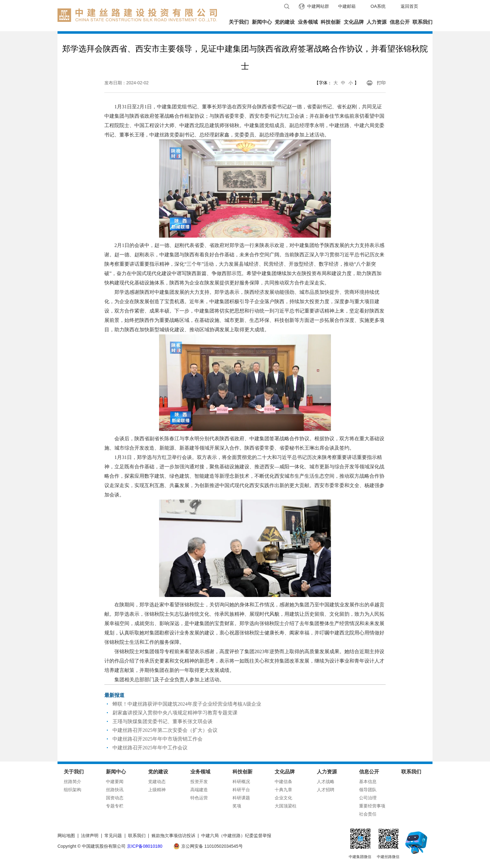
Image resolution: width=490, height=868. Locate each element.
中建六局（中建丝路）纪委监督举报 (236, 836)
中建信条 (283, 782)
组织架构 (72, 790)
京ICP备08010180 (145, 846)
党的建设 (285, 22)
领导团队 (368, 790)
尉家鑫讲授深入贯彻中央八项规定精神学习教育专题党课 (175, 713)
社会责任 (368, 814)
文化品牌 (354, 22)
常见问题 (113, 836)
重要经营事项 (372, 806)
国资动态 (115, 798)
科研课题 (241, 798)
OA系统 (378, 6)
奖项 (237, 806)
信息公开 (400, 22)
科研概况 (241, 782)
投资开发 (199, 782)
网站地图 (66, 836)
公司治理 (368, 798)
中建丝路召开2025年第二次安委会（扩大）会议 (165, 730)
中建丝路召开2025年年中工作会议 (150, 748)
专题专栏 (115, 806)
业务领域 (308, 22)
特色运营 (199, 798)
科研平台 (241, 790)
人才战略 (326, 782)
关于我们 (239, 22)
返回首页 (409, 6)
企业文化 (283, 798)
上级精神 (157, 790)
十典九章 (283, 790)
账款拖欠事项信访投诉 (173, 836)
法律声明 (90, 836)
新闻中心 (262, 22)
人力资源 (377, 22)
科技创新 (331, 22)
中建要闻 (115, 782)
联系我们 (422, 22)
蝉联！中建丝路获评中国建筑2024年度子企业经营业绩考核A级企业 (187, 704)
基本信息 (368, 782)
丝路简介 (72, 782)
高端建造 (199, 790)
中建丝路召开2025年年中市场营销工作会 (157, 739)
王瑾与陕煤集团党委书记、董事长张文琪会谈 (162, 721)
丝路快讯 (115, 790)
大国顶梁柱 (286, 806)
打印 (381, 83)
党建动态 (157, 782)
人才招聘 (326, 790)
